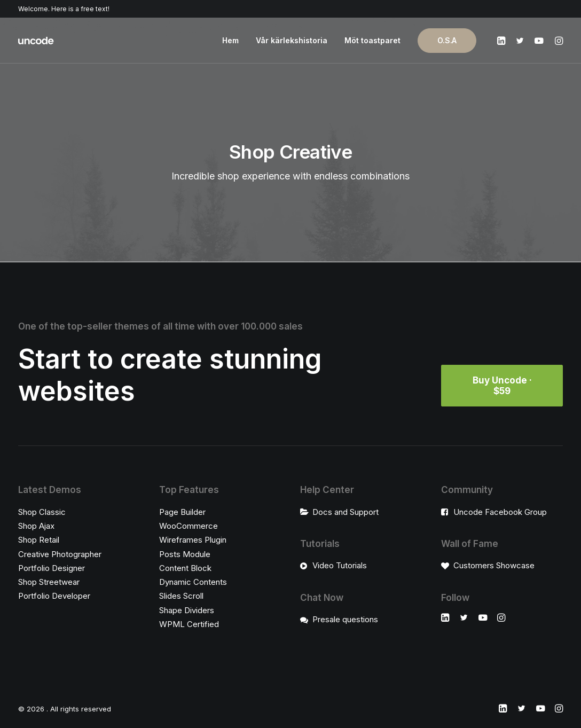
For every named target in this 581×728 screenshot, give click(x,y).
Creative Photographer (60, 554)
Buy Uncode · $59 (503, 386)
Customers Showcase (494, 565)
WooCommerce (189, 526)
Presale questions (345, 619)
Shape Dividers (187, 610)
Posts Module (185, 554)
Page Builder (182, 512)
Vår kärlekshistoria (292, 40)
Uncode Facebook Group (500, 512)
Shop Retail (39, 540)
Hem (230, 40)
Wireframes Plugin (193, 540)
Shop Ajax (36, 526)
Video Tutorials (340, 565)
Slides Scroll (181, 596)
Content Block (185, 568)
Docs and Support (346, 512)
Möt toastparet (372, 40)
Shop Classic (42, 512)
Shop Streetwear (49, 582)
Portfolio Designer (52, 568)
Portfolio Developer (54, 596)
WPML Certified (189, 624)
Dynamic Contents (193, 582)
